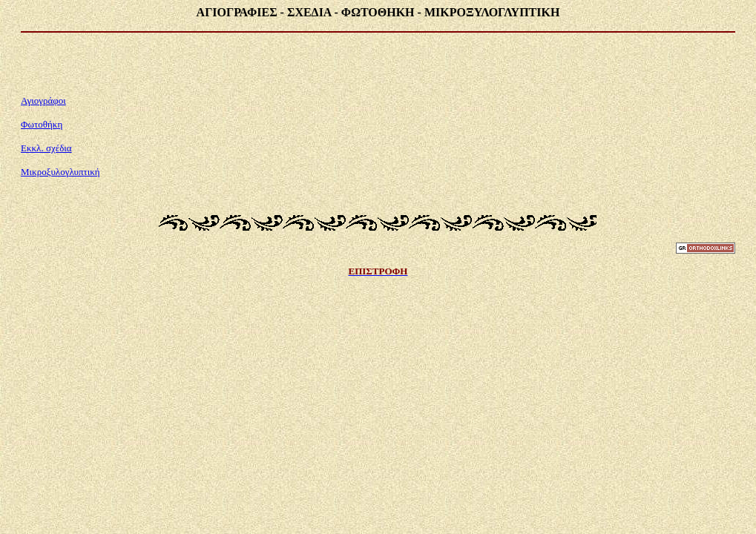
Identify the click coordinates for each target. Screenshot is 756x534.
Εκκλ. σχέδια (46, 148)
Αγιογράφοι (43, 100)
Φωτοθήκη (42, 124)
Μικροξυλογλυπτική (60, 172)
